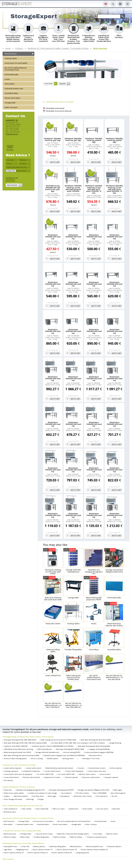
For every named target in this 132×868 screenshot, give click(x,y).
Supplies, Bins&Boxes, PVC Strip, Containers (19, 787)
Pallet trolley (25, 837)
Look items (48, 84)
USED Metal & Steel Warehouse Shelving (18, 749)
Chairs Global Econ (11, 809)
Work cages (52, 796)
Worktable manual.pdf (55, 108)
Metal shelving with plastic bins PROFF (18, 752)
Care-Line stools (102, 809)
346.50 (50, 126)
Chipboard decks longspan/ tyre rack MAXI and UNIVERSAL (64, 755)
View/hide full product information (60, 102)
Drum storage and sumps (13, 799)
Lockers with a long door (13, 768)
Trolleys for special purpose (97, 837)
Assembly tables (11, 93)
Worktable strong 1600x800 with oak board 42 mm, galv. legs (53, 188)
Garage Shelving (115, 743)
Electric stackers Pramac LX (38, 853)
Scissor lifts (25, 846)
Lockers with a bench (34, 768)
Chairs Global (26, 809)
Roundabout (65, 796)
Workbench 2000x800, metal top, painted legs (115, 140)
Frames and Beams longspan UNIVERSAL (99, 752)
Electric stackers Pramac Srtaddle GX (94, 850)
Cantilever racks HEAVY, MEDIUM (16, 746)
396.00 (70, 126)
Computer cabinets (111, 777)
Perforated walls (12, 74)
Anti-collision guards (118, 793)
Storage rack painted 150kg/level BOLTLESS (94, 790)
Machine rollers (112, 834)
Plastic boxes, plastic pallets (14, 793)
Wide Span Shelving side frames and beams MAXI (22, 755)
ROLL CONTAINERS (100, 793)
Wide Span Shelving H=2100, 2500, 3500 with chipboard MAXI (25, 743)
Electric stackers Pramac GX (67, 850)
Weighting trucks (22, 850)
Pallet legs (30, 799)
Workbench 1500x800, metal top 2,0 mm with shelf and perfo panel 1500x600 (73, 188)
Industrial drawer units (14, 88)
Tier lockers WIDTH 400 (66, 774)
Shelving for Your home (91, 758)
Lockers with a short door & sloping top (18, 774)
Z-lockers (81, 768)
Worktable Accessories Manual (59, 111)
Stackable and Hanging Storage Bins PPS (30, 790)
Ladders (7, 796)
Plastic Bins (8, 790)
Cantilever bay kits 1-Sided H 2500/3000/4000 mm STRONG (53, 746)
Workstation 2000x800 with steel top (73, 237)
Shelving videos (68, 758)
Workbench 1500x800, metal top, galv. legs (53, 139)
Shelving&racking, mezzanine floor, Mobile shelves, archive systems (28, 737)
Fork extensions (102, 796)
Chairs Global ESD (42, 809)
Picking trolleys (26, 834)
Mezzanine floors (96, 755)
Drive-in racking (37, 758)
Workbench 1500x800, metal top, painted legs (94, 140)
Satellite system (53, 758)
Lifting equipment (83, 853)
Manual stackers (76, 846)
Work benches (100, 48)
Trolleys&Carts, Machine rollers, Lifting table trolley (22, 831)
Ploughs (41, 799)
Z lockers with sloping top (74, 771)
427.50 (50, 222)
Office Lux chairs (59, 809)
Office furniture (8, 859)
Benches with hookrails (32, 777)
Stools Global (87, 809)
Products (19, 48)
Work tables (10, 84)
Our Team (10, 149)
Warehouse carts (10, 834)
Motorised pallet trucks (95, 846)
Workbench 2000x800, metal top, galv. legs (73, 139)
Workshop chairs (10, 812)
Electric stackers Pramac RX (62, 853)
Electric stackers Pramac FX (14, 853)
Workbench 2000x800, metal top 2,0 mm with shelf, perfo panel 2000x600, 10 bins (115, 189)
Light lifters (8, 850)
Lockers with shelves (11, 777)
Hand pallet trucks (10, 846)
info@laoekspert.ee (12, 134)
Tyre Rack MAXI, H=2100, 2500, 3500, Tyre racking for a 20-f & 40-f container (78, 743)
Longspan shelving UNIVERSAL (99, 749)
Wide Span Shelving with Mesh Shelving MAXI (94, 746)
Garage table (10, 103)
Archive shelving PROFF (72, 752)
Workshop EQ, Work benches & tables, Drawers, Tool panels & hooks (58, 48)
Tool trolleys (98, 834)
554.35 (91, 173)
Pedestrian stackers (114, 846)
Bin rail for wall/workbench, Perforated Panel (16, 69)
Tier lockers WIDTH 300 (45, 774)
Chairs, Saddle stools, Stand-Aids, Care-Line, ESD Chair (23, 806)
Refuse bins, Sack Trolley (83, 796)
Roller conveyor (11, 107)
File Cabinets (8, 780)
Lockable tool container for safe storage (42, 793)
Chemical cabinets (71, 777)
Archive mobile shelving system (15, 758)
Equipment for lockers (52, 777)
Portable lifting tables (42, 837)
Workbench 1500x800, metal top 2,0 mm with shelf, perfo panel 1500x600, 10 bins (94, 189)
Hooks (7, 79)
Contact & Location (10, 146)
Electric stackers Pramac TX (43, 850)
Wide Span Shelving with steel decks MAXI (96, 740)
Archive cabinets (116, 768)
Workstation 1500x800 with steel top (53, 237)
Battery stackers (39, 846)
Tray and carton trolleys (44, 834)
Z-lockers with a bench (52, 771)
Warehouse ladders (21, 796)
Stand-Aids (116, 809)
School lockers (105, 774)
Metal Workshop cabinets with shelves (59, 768)
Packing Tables (11, 58)
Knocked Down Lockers (97, 768)
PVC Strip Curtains (82, 793)
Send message (12, 185)
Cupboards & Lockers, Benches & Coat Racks (19, 765)
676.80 (50, 173)
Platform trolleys (10, 837)
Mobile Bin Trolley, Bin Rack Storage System (73, 834)
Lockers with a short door (97, 771)
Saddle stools (74, 809)
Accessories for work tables (16, 63)
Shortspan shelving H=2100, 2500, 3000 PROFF (20, 740)
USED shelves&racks (44, 749)
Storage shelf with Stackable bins (47, 752)
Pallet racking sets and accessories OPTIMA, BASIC (59, 740)
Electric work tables (13, 98)
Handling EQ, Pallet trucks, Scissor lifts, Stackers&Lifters (23, 843)
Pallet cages (118, 790)
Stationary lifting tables (58, 846)
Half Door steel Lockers (87, 774)
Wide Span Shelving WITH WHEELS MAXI (70, 749)
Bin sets (115, 796)
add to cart (55, 162)
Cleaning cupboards (11, 771)
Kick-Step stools (38, 796)
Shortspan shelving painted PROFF (61, 790)
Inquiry (62, 84)
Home (8, 48)
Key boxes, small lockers (91, 777)
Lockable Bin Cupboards (31, 771)
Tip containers (66, 793)
